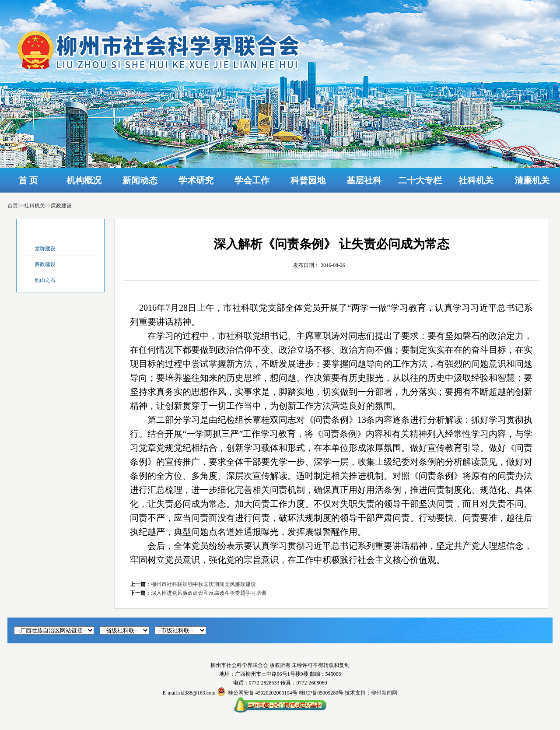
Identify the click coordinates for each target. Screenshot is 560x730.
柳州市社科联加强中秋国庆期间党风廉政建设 (203, 584)
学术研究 (196, 180)
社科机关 (476, 180)
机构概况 (84, 180)
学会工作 (252, 180)
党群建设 (45, 249)
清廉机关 (532, 180)
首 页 (28, 180)
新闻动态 (140, 180)
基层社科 (364, 180)
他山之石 (45, 280)
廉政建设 (61, 206)
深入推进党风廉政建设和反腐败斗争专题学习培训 (209, 593)
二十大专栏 (420, 180)
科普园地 (308, 180)
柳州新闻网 (384, 693)
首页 (13, 206)
